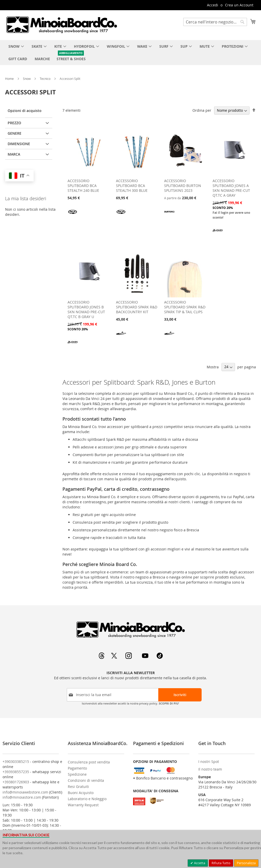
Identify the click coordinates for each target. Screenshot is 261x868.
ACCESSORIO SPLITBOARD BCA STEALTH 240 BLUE (83, 186)
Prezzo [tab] (14, 123)
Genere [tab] (15, 133)
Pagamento (77, 768)
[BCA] (73, 215)
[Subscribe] (180, 695)
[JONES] (218, 235)
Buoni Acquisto (81, 793)
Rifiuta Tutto (221, 863)
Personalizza (246, 863)
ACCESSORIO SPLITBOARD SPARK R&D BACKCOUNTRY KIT (137, 307)
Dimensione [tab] (19, 144)
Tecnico (45, 79)
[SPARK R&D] (121, 337)
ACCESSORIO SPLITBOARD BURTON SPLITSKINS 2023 (183, 186)
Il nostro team (210, 769)
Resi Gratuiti (78, 787)
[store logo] (61, 25)
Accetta (199, 863)
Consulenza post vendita (89, 762)
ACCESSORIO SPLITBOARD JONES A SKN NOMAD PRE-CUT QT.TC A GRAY (231, 188)
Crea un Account (239, 5)
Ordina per (202, 110)
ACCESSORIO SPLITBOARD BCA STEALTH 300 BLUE (132, 186)
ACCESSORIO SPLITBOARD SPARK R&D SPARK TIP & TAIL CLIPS (185, 307)
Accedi (213, 5)
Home (10, 79)
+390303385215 (16, 762)
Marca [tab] (14, 154)
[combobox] (215, 22)
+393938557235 (16, 772)
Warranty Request (83, 805)
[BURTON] (169, 215)
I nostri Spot (209, 762)
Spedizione (77, 774)
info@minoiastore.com (22, 797)
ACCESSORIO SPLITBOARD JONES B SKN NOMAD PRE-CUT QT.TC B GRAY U (86, 309)
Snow (27, 79)
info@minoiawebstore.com (25, 792)
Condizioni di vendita (86, 780)
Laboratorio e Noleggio (87, 799)
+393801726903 (16, 782)
